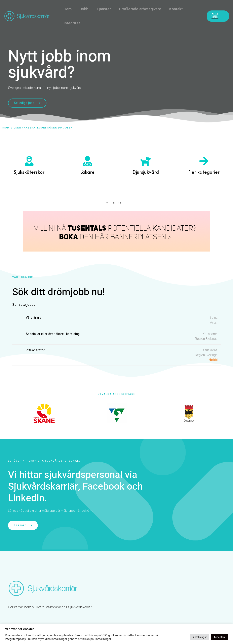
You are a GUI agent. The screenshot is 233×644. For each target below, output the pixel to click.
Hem (67, 9)
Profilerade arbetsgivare (139, 9)
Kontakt (174, 9)
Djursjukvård (146, 172)
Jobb (83, 9)
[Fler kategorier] (204, 161)
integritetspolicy (16, 639)
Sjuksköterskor (29, 172)
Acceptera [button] (220, 637)
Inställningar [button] (200, 637)
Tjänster (103, 9)
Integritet (72, 23)
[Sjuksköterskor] (29, 161)
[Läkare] (87, 161)
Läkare (87, 172)
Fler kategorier (204, 172)
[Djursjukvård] (146, 161)
